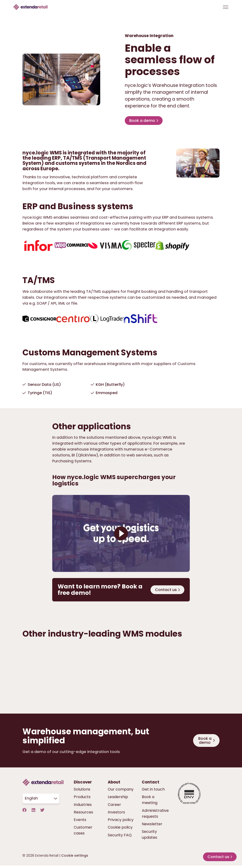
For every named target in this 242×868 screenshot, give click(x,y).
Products (82, 800)
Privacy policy (121, 823)
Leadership (118, 800)
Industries (83, 808)
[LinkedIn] (34, 813)
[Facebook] (25, 813)
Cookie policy (120, 831)
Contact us (166, 592)
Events (80, 823)
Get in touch (153, 793)
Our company (121, 793)
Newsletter (152, 827)
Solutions (82, 793)
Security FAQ (120, 838)
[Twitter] (43, 813)
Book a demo (143, 122)
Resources (83, 815)
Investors (116, 815)
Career (114, 808)
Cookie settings (75, 859)
